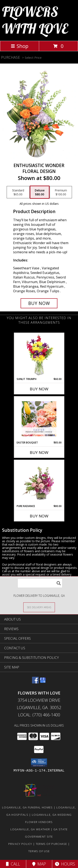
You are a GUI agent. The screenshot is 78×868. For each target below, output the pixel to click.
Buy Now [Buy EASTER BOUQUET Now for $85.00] (39, 452)
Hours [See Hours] (65, 864)
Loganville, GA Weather (30, 829)
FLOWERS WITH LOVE (35, 20)
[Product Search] (40, 583)
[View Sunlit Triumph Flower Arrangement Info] (39, 355)
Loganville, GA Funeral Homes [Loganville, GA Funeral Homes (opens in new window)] (27, 807)
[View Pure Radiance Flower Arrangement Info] (39, 482)
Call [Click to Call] (13, 864)
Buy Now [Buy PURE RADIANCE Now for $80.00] (39, 516)
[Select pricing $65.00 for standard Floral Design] (18, 192)
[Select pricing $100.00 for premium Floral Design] (61, 192)
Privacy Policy (20, 844)
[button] (39, 763)
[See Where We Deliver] (39, 607)
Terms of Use (39, 851)
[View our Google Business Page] (43, 682)
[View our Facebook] (35, 682)
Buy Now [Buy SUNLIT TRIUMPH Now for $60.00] (39, 389)
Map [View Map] (39, 864)
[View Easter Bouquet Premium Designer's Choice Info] (39, 419)
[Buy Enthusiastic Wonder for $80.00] (39, 303)
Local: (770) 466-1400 (39, 715)
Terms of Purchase (51, 844)
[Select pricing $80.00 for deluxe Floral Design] (40, 192)
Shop (20, 46)
